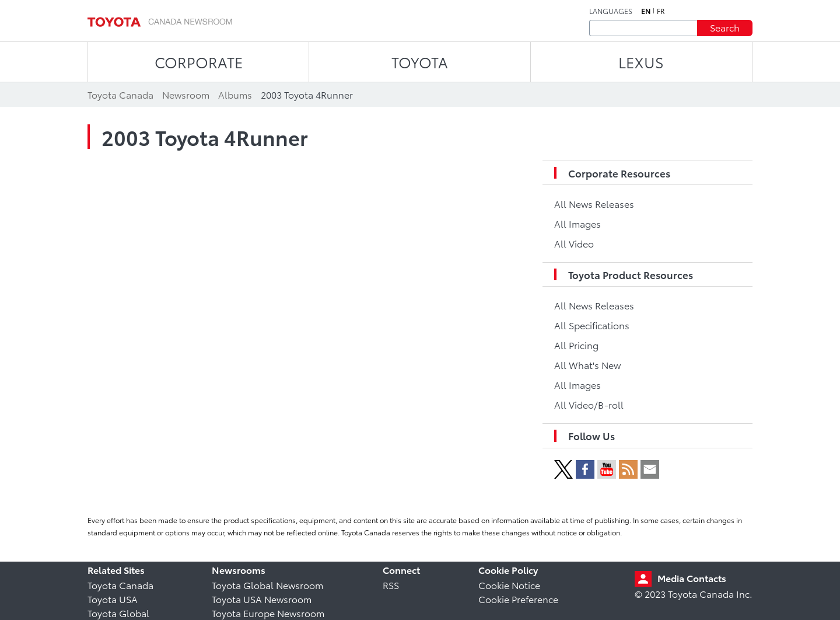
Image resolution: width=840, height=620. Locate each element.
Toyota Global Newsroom (267, 585)
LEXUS (641, 62)
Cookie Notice (509, 585)
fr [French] (661, 11)
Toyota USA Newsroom (262, 599)
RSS (391, 585)
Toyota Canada (120, 585)
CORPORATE (199, 62)
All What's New (587, 365)
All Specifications (592, 325)
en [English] (646, 11)
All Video (574, 243)
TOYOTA (420, 62)
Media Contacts (692, 578)
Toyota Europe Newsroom (268, 613)
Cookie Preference (518, 599)
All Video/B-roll (589, 404)
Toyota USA (113, 599)
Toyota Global (118, 613)
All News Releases (594, 203)
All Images (577, 223)
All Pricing (576, 345)
